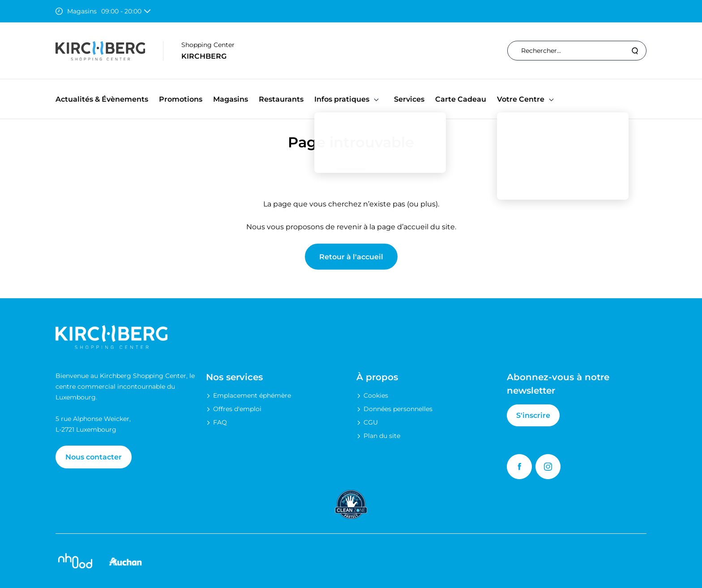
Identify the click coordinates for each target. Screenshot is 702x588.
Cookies (376, 395)
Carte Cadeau (461, 99)
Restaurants (281, 99)
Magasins (231, 99)
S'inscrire (533, 415)
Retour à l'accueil (351, 257)
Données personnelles (398, 409)
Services (409, 99)
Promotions (181, 99)
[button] (376, 99)
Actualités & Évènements (102, 99)
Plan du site (382, 436)
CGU (371, 422)
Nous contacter (94, 457)
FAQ (220, 422)
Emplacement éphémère (252, 395)
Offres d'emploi (237, 409)
